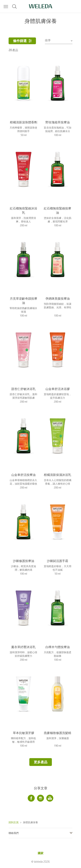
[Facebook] (31, 798)
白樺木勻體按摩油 (58, 647)
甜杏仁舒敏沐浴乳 (23, 389)
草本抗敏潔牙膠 (24, 733)
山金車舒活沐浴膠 (58, 389)
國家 (41, 853)
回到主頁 (14, 822)
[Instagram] (41, 798)
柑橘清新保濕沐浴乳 (57, 475)
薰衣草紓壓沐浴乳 (23, 647)
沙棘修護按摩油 (24, 561)
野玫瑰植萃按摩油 (58, 122)
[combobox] (59, 40)
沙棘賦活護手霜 (57, 561)
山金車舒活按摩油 (23, 475)
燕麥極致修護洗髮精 (57, 733)
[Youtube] (50, 798)
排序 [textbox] (48, 40)
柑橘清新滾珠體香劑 (24, 122)
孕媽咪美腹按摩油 (58, 298)
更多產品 (41, 762)
